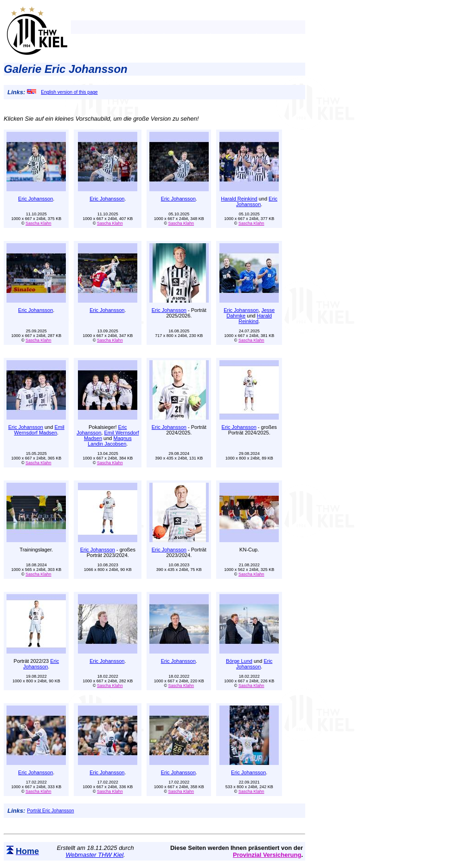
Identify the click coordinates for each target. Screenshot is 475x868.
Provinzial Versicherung (267, 855)
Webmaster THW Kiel (94, 855)
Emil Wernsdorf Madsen (39, 430)
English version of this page (62, 92)
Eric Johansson (35, 199)
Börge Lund (239, 661)
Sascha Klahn (39, 223)
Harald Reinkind (239, 199)
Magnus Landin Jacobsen (110, 441)
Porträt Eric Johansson (50, 811)
